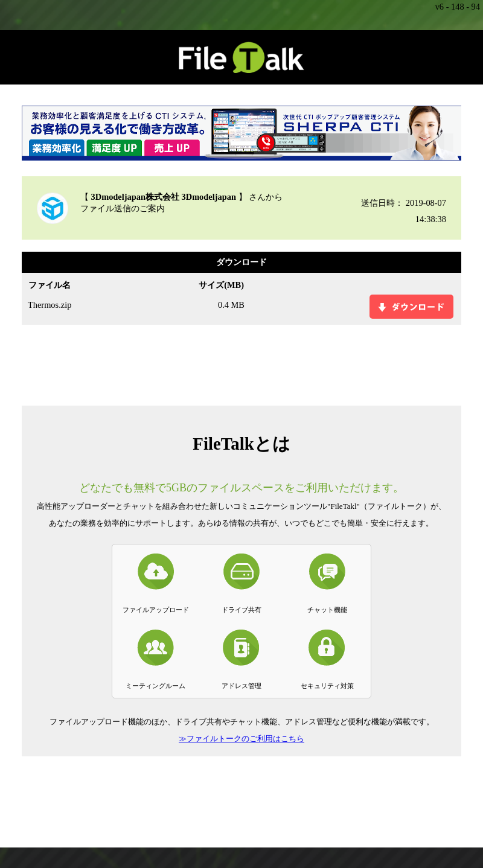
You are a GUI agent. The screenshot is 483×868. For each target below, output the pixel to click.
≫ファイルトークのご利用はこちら (241, 739)
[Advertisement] (241, 364)
